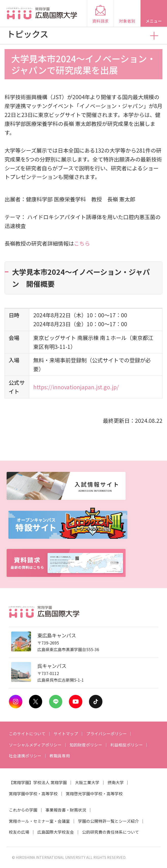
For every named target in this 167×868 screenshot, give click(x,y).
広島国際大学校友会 (56, 832)
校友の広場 (19, 832)
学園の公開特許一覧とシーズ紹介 (108, 821)
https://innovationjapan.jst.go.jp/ (76, 387)
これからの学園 (23, 810)
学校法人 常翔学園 (50, 782)
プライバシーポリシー (107, 734)
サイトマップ (66, 734)
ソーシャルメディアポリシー (35, 745)
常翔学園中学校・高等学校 (33, 794)
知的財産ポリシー (86, 745)
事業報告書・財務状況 (66, 810)
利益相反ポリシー (127, 745)
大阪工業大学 (87, 782)
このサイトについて (27, 734)
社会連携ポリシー (25, 756)
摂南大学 (116, 782)
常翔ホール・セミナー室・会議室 (39, 821)
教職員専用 (60, 756)
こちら (82, 243)
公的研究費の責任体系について (111, 832)
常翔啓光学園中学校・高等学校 (94, 794)
